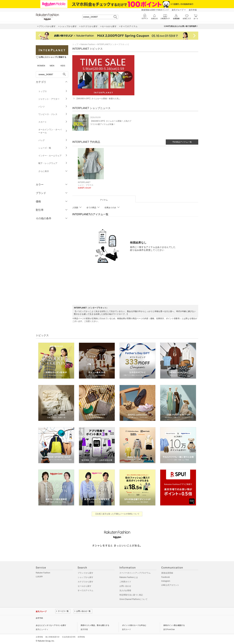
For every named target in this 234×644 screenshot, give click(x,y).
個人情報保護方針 (52, 636)
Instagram (166, 581)
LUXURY (39, 576)
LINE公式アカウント (170, 585)
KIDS (63, 66)
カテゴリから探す (85, 581)
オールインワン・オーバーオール (53, 131)
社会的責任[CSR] (69, 636)
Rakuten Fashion (88, 44)
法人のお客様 (125, 590)
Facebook (166, 577)
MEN (52, 66)
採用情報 (81, 636)
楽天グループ (178, 10)
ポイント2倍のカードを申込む (134, 625)
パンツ (53, 107)
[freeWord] (52, 75)
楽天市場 (193, 10)
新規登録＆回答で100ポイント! (155, 10)
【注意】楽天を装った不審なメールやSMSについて (117, 513)
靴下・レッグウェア (53, 163)
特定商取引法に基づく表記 (131, 594)
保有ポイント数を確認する (174, 625)
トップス (53, 91)
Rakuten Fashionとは (129, 577)
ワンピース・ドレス (53, 114)
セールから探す (84, 586)
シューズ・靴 (53, 148)
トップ (75, 44)
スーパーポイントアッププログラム (135, 572)
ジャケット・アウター (53, 99)
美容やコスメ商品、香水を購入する (95, 625)
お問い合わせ (125, 586)
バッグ (53, 140)
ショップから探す (85, 577)
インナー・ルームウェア (53, 156)
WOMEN (41, 66)
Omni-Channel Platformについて (133, 599)
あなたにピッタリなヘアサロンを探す (51, 625)
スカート (53, 122)
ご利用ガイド (125, 581)
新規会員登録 (167, 572)
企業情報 (39, 636)
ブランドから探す (85, 572)
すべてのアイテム (85, 590)
